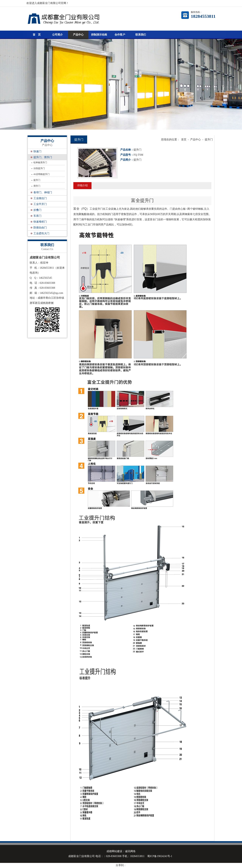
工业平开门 (40, 204)
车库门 (37, 216)
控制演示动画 (99, 35)
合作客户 (120, 35)
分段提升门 (39, 168)
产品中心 (78, 35)
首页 (184, 140)
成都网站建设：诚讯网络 (121, 851)
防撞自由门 (40, 228)
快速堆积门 (40, 222)
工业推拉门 (40, 198)
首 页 (37, 35)
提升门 (37, 180)
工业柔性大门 (41, 233)
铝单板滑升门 (40, 162)
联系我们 (141, 35)
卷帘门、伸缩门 (43, 192)
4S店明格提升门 (41, 174)
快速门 (37, 151)
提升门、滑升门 (43, 157)
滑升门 (37, 186)
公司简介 (57, 35)
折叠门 (37, 210)
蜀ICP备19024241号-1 (160, 856)
